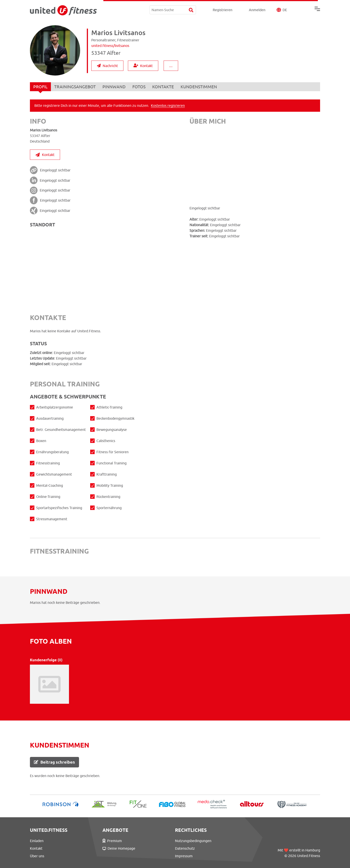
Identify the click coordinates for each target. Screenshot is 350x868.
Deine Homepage (119, 848)
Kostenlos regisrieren (168, 105)
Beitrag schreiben (54, 762)
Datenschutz (185, 848)
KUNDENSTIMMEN (199, 87)
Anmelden (257, 10)
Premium (112, 841)
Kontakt (143, 66)
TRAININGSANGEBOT (75, 87)
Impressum (184, 856)
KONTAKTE (163, 87)
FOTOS (139, 87)
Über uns (37, 856)
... (171, 65)
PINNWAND (114, 87)
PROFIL (40, 88)
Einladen (37, 841)
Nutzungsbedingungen (193, 841)
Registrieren (223, 10)
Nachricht (107, 66)
